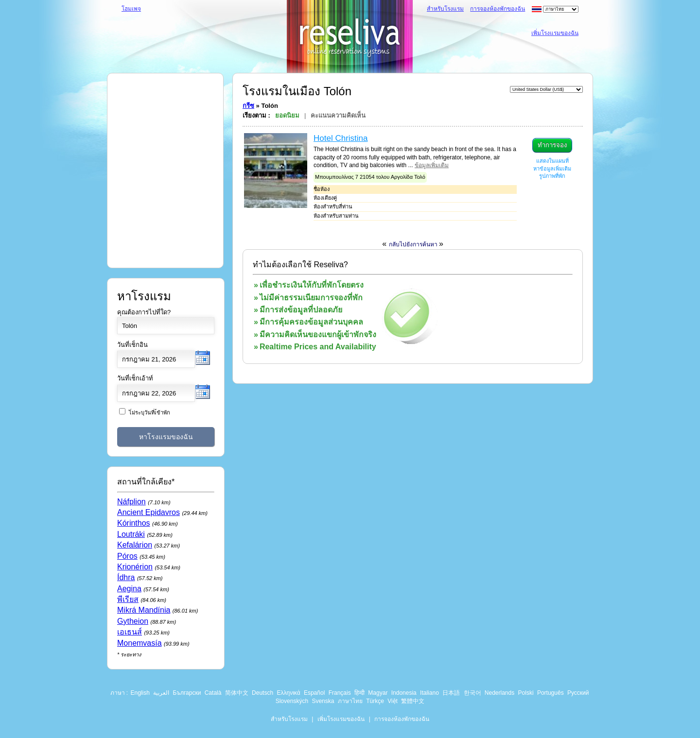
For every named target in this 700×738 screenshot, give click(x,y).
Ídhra (126, 577)
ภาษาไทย (350, 701)
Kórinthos (134, 523)
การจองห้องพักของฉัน (498, 9)
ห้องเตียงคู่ (325, 198)
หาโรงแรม (144, 296)
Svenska (323, 701)
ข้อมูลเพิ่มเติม (432, 165)
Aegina (129, 589)
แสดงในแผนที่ (552, 161)
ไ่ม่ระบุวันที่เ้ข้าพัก (149, 412)
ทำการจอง (552, 145)
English (140, 693)
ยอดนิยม (287, 115)
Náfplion (131, 502)
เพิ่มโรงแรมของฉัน (555, 33)
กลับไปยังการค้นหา (414, 244)
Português (551, 693)
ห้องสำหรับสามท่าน (336, 216)
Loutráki (131, 534)
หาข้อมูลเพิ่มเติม (552, 169)
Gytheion (133, 621)
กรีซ (248, 106)
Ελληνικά (288, 693)
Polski (526, 693)
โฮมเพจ (131, 9)
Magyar (378, 693)
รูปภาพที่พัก (552, 176)
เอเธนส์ (130, 632)
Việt (393, 701)
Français (340, 693)
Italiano (429, 693)
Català (213, 693)
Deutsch (262, 693)
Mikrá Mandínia (144, 610)
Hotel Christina (341, 138)
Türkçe (375, 701)
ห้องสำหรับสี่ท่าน (333, 206)
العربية (161, 693)
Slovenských (292, 701)
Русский (578, 693)
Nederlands (499, 693)
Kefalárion (135, 545)
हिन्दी (359, 693)
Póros (127, 556)
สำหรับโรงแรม (445, 9)
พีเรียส (128, 599)
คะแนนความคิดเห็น (338, 115)
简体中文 (237, 693)
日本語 (451, 693)
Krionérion (135, 567)
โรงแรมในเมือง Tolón (297, 91)
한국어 (472, 693)
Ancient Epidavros (149, 512)
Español (314, 693)
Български (187, 693)
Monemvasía (140, 643)
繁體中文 (413, 701)
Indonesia (404, 693)
